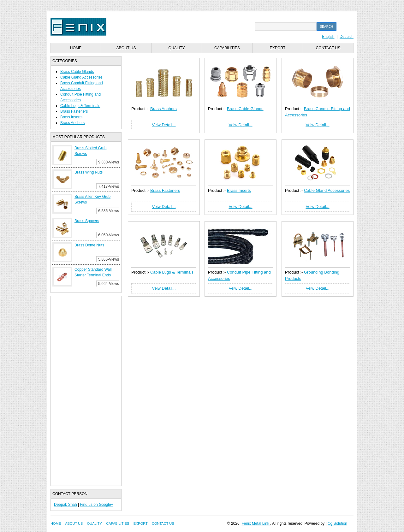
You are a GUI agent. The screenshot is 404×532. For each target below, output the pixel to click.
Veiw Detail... (164, 125)
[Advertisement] (86, 391)
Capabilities (227, 48)
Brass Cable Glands (77, 72)
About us (126, 48)
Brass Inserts (71, 117)
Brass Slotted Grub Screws (90, 151)
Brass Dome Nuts (89, 245)
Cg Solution (337, 523)
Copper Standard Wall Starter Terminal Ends (93, 272)
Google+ (106, 505)
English (328, 37)
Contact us (328, 48)
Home (76, 48)
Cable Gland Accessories (81, 77)
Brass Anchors (72, 123)
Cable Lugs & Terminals (80, 106)
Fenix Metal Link (256, 523)
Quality (176, 48)
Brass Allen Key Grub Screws (92, 199)
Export (278, 48)
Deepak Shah (65, 505)
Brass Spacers (87, 221)
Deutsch (347, 37)
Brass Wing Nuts (89, 172)
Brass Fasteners (74, 111)
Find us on (89, 505)
